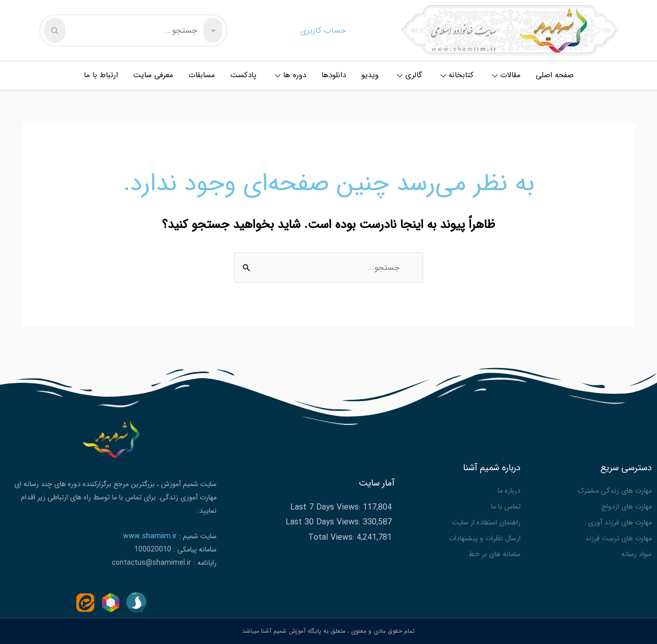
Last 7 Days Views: (326, 507)
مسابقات (202, 75)
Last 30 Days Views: (324, 522)
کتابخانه (457, 75)
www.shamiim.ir (150, 536)
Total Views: (332, 537)
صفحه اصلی (555, 75)
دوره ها (290, 75)
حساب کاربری (323, 30)
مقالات (506, 75)
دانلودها (334, 75)
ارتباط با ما (101, 75)
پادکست (243, 75)
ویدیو (370, 75)
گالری (409, 75)
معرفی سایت (153, 75)
